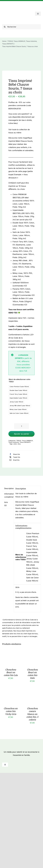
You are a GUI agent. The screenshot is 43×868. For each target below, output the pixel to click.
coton (15, 444)
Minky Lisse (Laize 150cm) (18, 409)
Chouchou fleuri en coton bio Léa (11, 673)
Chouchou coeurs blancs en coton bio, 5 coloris (32, 714)
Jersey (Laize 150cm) (16, 402)
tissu (19, 444)
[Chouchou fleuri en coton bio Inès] (32, 654)
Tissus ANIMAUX (27, 441)
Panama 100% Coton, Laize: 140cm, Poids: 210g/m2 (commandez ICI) (24, 292)
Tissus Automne (14, 442)
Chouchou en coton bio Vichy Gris (11, 711)
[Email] (14, 460)
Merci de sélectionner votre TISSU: (19, 380)
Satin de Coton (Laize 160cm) (19, 413)
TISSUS (19, 441)
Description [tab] (8, 488)
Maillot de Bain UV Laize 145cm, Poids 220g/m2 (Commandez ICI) (23, 302)
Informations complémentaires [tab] (8, 495)
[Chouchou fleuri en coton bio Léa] (11, 654)
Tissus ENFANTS (25, 442)
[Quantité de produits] (22, 426)
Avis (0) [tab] (6, 504)
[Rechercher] (22, 27)
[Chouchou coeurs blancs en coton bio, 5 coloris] (32, 693)
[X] (14, 457)
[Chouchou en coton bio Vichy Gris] (11, 693)
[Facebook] (14, 454)
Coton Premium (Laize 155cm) (19, 387)
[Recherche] (5, 27)
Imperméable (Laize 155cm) (18, 398)
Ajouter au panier (22, 434)
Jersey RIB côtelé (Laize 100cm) (20, 406)
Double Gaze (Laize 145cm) (18, 390)
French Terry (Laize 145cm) (18, 394)
